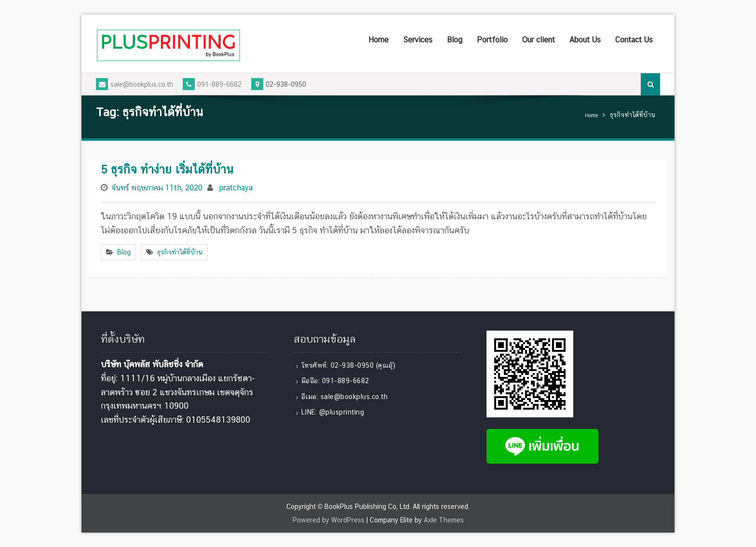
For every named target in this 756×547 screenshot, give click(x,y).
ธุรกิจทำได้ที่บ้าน (180, 252)
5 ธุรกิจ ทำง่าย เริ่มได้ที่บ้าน (167, 169)
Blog (455, 40)
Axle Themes (444, 520)
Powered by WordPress (329, 520)
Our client (539, 40)
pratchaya (236, 188)
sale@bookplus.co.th (135, 84)
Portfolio (492, 40)
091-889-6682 (212, 84)
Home (378, 40)
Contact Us (634, 40)
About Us (585, 40)
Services (418, 40)
